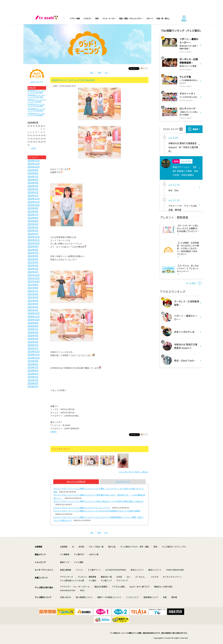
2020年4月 (33, 339)
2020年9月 (33, 323)
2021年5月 (33, 297)
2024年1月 (33, 196)
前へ (92, 73)
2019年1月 (33, 387)
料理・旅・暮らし (163, 18)
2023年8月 (33, 212)
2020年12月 (34, 313)
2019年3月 (33, 380)
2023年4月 (33, 224)
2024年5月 (33, 183)
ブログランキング (123, 482)
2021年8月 (33, 288)
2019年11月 (34, 355)
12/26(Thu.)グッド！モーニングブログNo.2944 (36, 105)
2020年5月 (33, 336)
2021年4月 (33, 301)
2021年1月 (33, 310)
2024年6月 (33, 180)
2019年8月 (33, 364)
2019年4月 (33, 377)
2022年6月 (33, 256)
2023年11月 (34, 202)
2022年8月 (33, 250)
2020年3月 (33, 342)
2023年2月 (33, 231)
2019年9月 (33, 361)
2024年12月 (34, 161)
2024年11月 (34, 164)
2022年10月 (34, 243)
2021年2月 (33, 307)
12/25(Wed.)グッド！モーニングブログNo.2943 (37, 110)
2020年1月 (33, 348)
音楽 (97, 18)
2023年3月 (33, 227)
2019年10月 (34, 358)
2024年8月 (33, 173)
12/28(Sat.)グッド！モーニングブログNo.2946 (36, 96)
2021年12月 (34, 275)
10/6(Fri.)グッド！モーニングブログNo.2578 (73, 80)
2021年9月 (33, 285)
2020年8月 (33, 326)
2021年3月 (33, 304)
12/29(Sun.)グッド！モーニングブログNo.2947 (36, 91)
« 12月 (33, 148)
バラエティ (87, 18)
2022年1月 (33, 272)
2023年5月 (33, 221)
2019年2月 (33, 383)
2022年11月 (34, 240)
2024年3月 (33, 189)
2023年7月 (33, 215)
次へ (107, 73)
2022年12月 (34, 237)
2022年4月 (33, 262)
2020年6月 (33, 333)
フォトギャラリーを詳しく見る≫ (134, 472)
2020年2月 (33, 345)
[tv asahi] (47, 18)
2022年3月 (33, 266)
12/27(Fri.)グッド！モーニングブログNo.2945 (37, 101)
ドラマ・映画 (75, 18)
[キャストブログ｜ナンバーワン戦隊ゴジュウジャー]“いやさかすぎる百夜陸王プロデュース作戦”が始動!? (97, 511)
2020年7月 (33, 329)
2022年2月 (33, 269)
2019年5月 (33, 374)
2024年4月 (33, 186)
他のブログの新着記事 (76, 482)
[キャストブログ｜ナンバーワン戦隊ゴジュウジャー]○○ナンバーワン (82, 508)
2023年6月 (33, 218)
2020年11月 (34, 317)
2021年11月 (34, 278)
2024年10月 (34, 167)
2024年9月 (33, 170)
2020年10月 (34, 320)
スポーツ (150, 18)
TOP (99, 73)
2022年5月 (33, 259)
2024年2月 (33, 192)
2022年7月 (33, 253)
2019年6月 (33, 371)
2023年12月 (34, 199)
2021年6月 (33, 294)
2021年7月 (33, 291)
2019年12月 (34, 352)
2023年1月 (33, 234)
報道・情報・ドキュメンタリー (131, 18)
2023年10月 (34, 205)
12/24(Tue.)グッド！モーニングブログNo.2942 (36, 114)
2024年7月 (33, 177)
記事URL (53, 432)
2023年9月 (33, 208)
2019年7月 (33, 367)
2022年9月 (33, 247)
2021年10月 (34, 281)
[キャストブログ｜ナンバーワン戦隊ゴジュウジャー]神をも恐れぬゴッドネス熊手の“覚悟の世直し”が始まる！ (99, 501)
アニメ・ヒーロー (109, 18)
